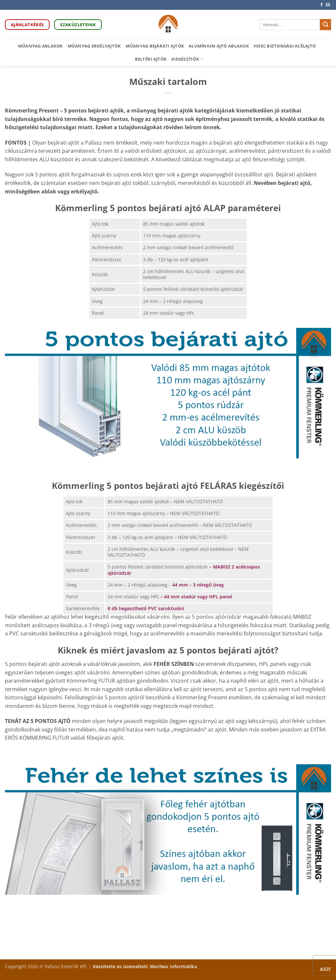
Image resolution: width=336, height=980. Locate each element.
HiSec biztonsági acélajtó (285, 46)
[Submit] (325, 25)
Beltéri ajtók (151, 59)
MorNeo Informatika (173, 966)
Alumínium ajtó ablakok (219, 46)
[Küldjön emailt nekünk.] (328, 5)
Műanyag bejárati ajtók (155, 46)
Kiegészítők (187, 59)
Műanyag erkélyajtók (94, 46)
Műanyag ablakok (41, 46)
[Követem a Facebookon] (322, 5)
